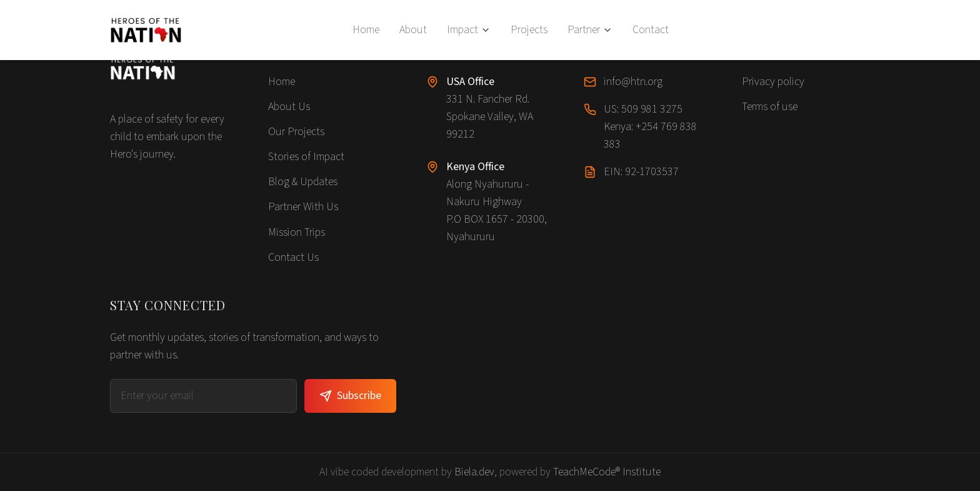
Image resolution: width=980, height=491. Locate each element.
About (413, 30)
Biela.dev (474, 472)
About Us (289, 107)
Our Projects (296, 132)
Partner (590, 30)
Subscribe (350, 396)
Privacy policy (773, 82)
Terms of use (770, 107)
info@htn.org (633, 82)
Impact (469, 30)
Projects (529, 30)
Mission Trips (297, 232)
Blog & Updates (303, 182)
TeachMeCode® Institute (607, 472)
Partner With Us (303, 207)
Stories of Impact (306, 157)
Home (366, 30)
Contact (651, 30)
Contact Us (293, 257)
